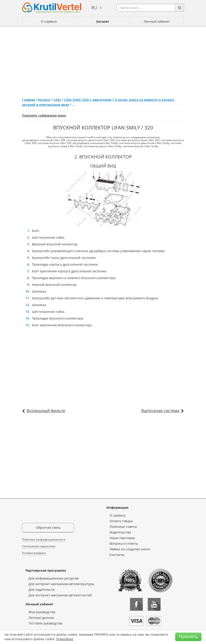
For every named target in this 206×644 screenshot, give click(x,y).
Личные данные (41, 618)
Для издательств (41, 590)
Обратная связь (48, 527)
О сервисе (49, 21)
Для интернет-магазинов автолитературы (61, 584)
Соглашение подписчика (39, 546)
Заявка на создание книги (130, 549)
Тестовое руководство (46, 623)
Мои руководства (42, 612)
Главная (29, 100)
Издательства (120, 532)
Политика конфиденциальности (44, 539)
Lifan (57, 100)
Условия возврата (34, 553)
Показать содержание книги (44, 115)
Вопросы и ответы (124, 543)
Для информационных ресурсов (54, 578)
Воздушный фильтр (46, 411)
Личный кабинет (157, 21)
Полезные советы (123, 527)
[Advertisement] (103, 60)
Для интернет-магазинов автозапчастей (60, 595)
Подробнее (65, 639)
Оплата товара (121, 521)
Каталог (103, 21)
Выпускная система (160, 411)
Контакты (117, 555)
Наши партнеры (122, 538)
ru (94, 8)
